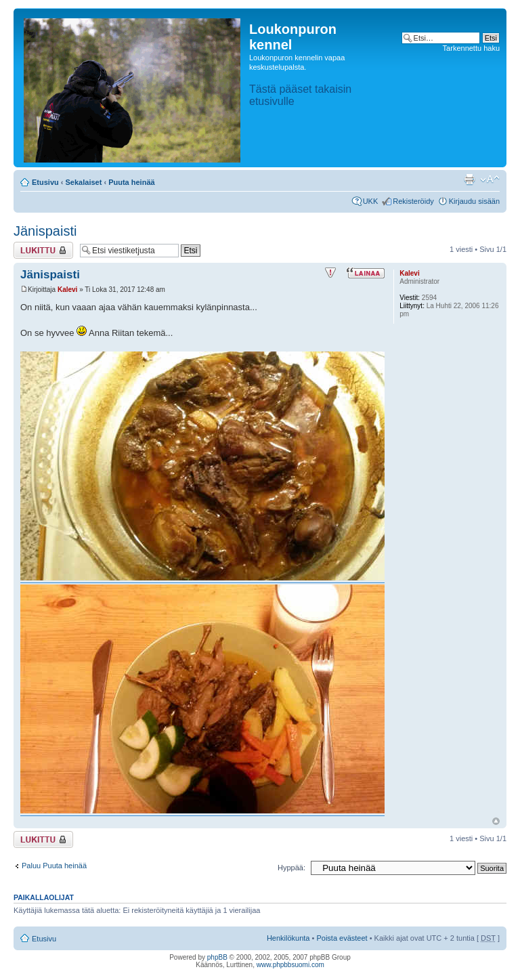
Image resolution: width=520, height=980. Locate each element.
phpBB (217, 957)
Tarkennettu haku (471, 48)
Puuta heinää (131, 182)
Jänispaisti (45, 231)
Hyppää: (291, 868)
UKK (371, 201)
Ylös (496, 821)
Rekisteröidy (413, 201)
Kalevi (67, 290)
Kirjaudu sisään (474, 201)
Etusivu (45, 182)
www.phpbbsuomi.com (290, 965)
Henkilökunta (288, 938)
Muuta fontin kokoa (490, 179)
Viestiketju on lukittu (43, 250)
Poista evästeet (342, 938)
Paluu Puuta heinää (54, 866)
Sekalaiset (84, 182)
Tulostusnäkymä (469, 179)
